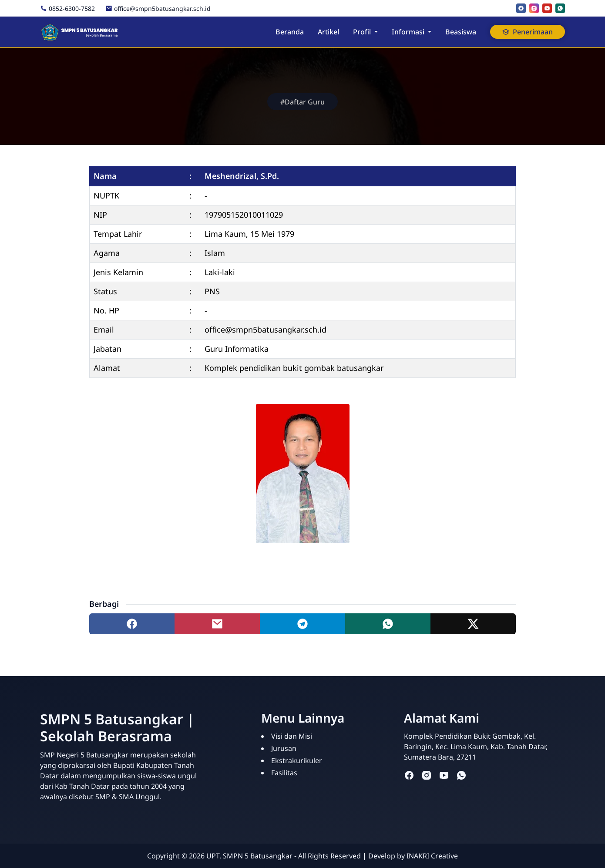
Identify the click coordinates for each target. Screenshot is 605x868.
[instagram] (534, 8)
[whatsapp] (560, 8)
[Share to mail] (217, 624)
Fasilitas (284, 773)
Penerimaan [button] (528, 32)
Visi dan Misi (292, 736)
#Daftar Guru (302, 102)
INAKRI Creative (432, 856)
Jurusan (284, 748)
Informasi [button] (408, 32)
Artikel (328, 32)
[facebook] (521, 8)
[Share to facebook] (132, 624)
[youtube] (547, 8)
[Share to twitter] (473, 624)
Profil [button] (362, 32)
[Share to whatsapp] (388, 624)
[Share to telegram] (302, 624)
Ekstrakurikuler (297, 760)
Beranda (290, 32)
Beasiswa (461, 32)
